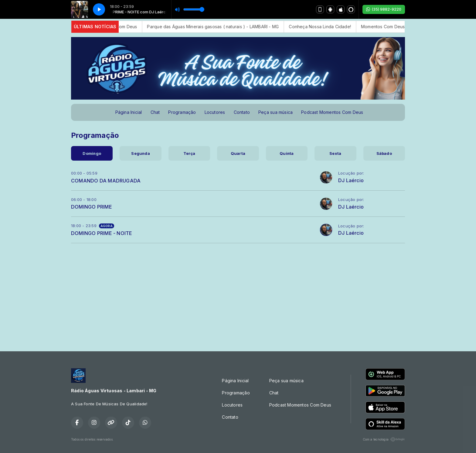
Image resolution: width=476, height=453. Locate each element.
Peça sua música (275, 112)
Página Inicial (129, 112)
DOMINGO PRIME (92, 207)
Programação (182, 112)
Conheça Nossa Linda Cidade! (326, 27)
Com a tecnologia (384, 439)
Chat (155, 112)
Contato (242, 112)
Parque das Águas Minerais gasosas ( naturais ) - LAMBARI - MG (219, 27)
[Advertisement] (238, 295)
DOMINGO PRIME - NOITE (102, 233)
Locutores (215, 112)
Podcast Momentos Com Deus (332, 112)
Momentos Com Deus (121, 27)
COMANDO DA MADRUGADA (106, 181)
